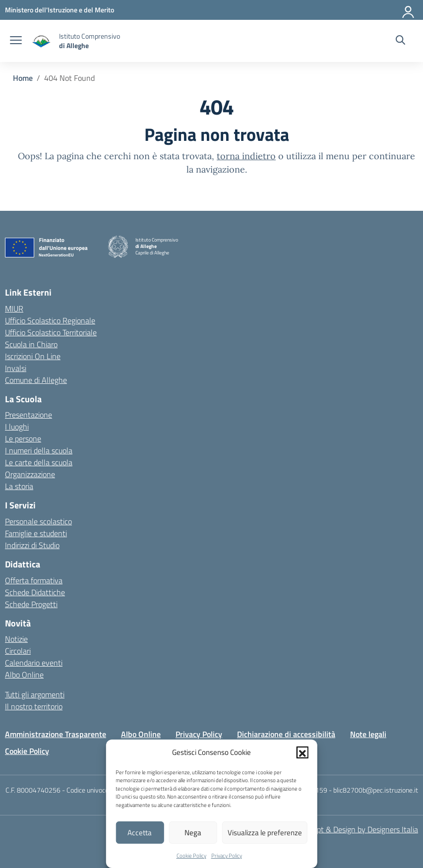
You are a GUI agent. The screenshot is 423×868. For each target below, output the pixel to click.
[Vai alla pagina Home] (23, 78)
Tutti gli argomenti (35, 694)
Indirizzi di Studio (32, 545)
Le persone (23, 438)
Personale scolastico (38, 521)
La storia (19, 486)
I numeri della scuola (39, 450)
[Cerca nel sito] (400, 41)
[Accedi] (409, 10)
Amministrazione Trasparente (56, 734)
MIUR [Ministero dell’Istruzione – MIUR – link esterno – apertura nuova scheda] (14, 309)
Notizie (16, 639)
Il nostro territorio (34, 706)
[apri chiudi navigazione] (16, 41)
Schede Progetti (31, 604)
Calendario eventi (34, 663)
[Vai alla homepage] (42, 41)
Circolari (18, 651)
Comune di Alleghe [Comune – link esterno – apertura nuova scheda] (36, 380)
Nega (193, 833)
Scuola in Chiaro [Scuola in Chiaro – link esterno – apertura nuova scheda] (31, 344)
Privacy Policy (227, 856)
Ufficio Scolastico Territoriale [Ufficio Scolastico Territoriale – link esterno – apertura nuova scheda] (51, 332)
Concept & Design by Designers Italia (357, 829)
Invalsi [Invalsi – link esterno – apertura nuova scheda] (16, 368)
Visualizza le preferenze (265, 833)
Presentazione (29, 415)
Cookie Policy (191, 856)
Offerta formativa (34, 580)
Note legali (368, 734)
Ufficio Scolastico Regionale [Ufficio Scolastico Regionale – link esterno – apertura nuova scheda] (50, 320)
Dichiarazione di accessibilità (286, 734)
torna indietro (246, 156)
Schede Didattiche (35, 592)
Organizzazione (30, 474)
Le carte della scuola (39, 462)
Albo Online (24, 675)
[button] (302, 752)
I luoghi (17, 427)
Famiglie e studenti (36, 533)
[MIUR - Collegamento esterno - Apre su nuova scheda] (60, 10)
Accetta (140, 833)
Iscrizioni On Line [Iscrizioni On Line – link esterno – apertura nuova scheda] (33, 356)
